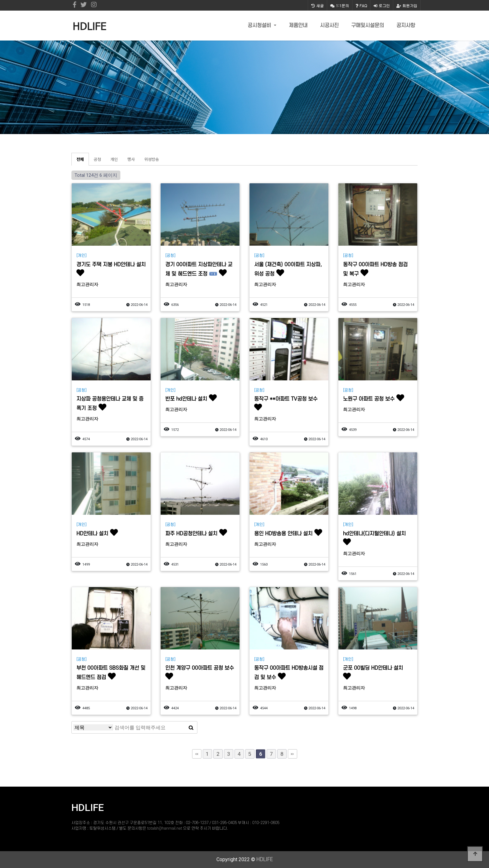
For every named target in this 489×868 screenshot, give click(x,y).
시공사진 (329, 26)
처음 (197, 754)
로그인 (382, 5)
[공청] (170, 256)
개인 (114, 159)
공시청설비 (260, 26)
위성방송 (152, 159)
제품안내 (298, 26)
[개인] (81, 256)
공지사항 (406, 26)
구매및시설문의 (368, 26)
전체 (80, 159)
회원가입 (407, 5)
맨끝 (293, 754)
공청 (97, 159)
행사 (131, 159)
